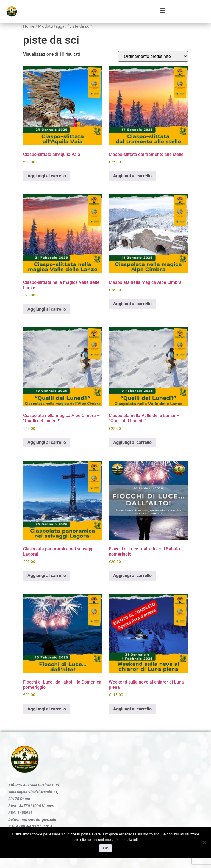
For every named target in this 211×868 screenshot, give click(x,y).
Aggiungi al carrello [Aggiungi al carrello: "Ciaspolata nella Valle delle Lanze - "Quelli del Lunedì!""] (132, 442)
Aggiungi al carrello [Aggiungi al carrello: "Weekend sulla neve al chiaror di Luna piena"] (132, 709)
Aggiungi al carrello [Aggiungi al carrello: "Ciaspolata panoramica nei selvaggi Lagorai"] (47, 576)
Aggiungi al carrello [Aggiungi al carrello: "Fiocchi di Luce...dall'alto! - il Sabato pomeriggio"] (132, 576)
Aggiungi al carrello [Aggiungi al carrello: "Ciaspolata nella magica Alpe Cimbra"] (132, 304)
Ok (105, 848)
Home (29, 26)
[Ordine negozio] (153, 56)
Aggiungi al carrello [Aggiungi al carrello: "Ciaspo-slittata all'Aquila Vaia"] (47, 176)
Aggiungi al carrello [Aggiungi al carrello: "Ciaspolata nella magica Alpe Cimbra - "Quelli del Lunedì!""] (47, 442)
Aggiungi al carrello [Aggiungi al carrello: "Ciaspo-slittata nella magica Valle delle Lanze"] (47, 309)
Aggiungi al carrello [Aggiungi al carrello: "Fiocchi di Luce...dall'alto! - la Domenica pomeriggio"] (47, 709)
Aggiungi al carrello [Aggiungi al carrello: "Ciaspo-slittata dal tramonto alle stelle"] (132, 176)
